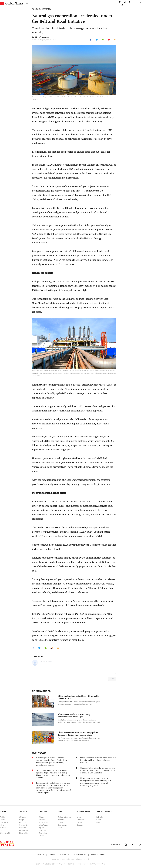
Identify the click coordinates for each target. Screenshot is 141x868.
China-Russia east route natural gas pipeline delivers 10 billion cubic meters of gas (78, 734)
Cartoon (42, 836)
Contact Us (65, 855)
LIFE (60, 811)
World (99, 820)
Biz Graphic (23, 833)
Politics (3, 817)
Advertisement (80, 855)
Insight (22, 820)
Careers (52, 855)
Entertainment (63, 825)
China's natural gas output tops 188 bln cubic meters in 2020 (78, 697)
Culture (60, 822)
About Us (40, 855)
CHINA (3, 811)
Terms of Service (98, 855)
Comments (23, 825)
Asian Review (43, 825)
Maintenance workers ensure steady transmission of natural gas (74, 715)
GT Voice (23, 817)
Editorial (41, 817)
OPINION (43, 811)
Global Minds (43, 822)
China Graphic (5, 833)
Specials (80, 825)
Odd (2, 830)
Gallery (80, 822)
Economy (23, 822)
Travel (60, 828)
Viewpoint (42, 830)
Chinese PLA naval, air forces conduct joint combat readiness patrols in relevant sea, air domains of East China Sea (98, 770)
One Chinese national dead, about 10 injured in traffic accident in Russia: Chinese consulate (98, 760)
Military (3, 825)
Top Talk (42, 828)
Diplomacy (4, 822)
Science (3, 828)
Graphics (80, 820)
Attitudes (61, 820)
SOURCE (36, 9)
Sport (98, 822)
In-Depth (100, 817)
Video (79, 817)
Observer (42, 820)
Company (23, 828)
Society (3, 820)
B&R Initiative (24, 830)
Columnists (43, 833)
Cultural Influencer (64, 817)
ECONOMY (46, 9)
